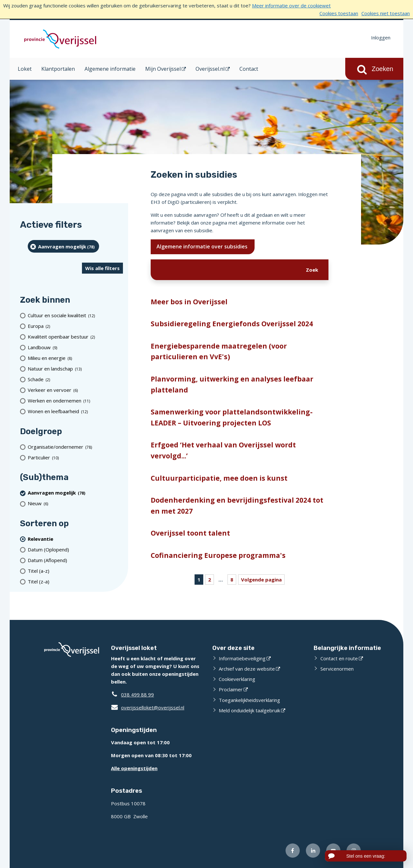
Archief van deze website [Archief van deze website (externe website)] (247, 669)
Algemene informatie (110, 69)
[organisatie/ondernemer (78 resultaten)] (75, 447)
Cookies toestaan (339, 13)
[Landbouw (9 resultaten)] (75, 347)
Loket (25, 69)
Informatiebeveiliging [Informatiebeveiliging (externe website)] (242, 658)
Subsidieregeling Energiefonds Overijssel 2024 (232, 324)
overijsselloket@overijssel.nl (148, 707)
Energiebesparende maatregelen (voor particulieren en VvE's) (219, 351)
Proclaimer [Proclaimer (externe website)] (231, 689)
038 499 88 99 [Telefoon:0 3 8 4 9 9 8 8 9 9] (137, 695)
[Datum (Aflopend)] (75, 560)
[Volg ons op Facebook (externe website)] (293, 851)
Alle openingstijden (134, 768)
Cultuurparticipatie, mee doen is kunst (219, 478)
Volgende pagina (261, 580)
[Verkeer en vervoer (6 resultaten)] (75, 390)
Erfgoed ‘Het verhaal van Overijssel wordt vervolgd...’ (223, 450)
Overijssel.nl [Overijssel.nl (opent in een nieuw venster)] (210, 69)
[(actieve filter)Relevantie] (75, 539)
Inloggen (381, 37)
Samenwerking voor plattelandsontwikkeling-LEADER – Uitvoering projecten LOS (232, 417)
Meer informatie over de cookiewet (291, 5)
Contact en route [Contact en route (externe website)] (339, 658)
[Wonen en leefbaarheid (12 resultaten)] (75, 411)
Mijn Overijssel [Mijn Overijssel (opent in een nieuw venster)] (163, 69)
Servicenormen (337, 669)
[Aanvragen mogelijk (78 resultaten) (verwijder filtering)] (63, 246)
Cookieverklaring (237, 679)
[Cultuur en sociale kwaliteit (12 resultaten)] (75, 315)
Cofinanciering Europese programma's (218, 555)
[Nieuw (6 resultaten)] (75, 503)
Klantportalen (58, 69)
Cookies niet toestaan (386, 13)
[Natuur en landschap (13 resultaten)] (75, 369)
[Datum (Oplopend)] (75, 549)
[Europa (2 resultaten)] (75, 326)
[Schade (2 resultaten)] (75, 379)
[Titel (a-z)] (75, 571)
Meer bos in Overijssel (189, 302)
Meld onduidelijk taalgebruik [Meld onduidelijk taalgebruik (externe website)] (249, 710)
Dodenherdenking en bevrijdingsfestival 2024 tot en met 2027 (237, 506)
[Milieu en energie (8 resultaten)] (75, 358)
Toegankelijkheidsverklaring (249, 700)
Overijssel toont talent (190, 533)
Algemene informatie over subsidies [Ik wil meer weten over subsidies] (203, 246)
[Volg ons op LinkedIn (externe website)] (313, 851)
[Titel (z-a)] (75, 581)
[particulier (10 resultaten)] (75, 457)
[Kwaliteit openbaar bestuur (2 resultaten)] (75, 337)
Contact (249, 69)
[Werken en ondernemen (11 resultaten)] (75, 401)
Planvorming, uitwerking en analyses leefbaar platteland (232, 384)
